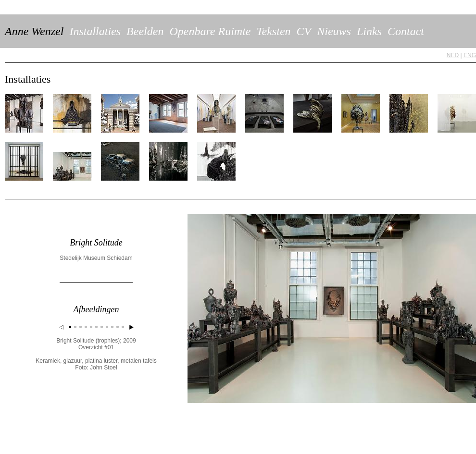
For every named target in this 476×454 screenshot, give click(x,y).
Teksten (273, 31)
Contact (406, 31)
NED (453, 55)
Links (369, 31)
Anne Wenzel (34, 31)
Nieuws (334, 31)
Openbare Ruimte (210, 31)
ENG (470, 55)
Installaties (95, 31)
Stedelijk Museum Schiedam (96, 258)
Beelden (145, 31)
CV (304, 31)
